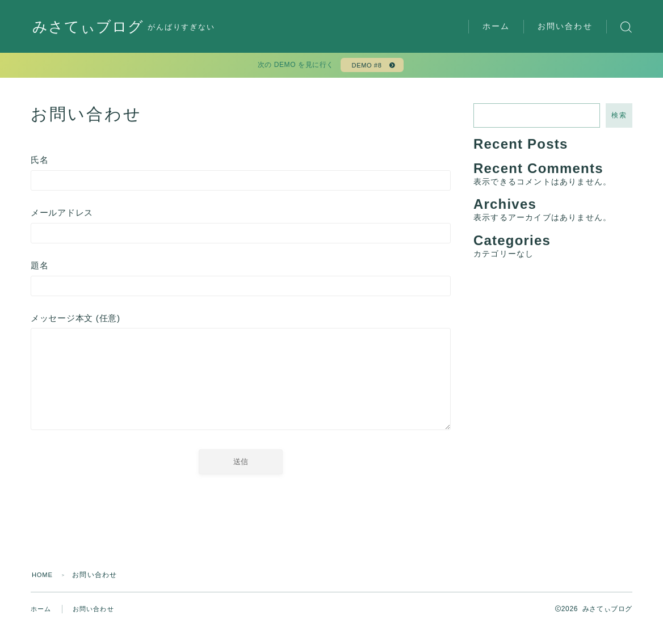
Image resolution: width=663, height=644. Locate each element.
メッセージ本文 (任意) (241, 387)
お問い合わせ (565, 26)
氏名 (241, 177)
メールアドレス (241, 231)
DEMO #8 (365, 67)
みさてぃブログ (92, 27)
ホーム (496, 26)
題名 (241, 285)
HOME (43, 593)
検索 (619, 119)
